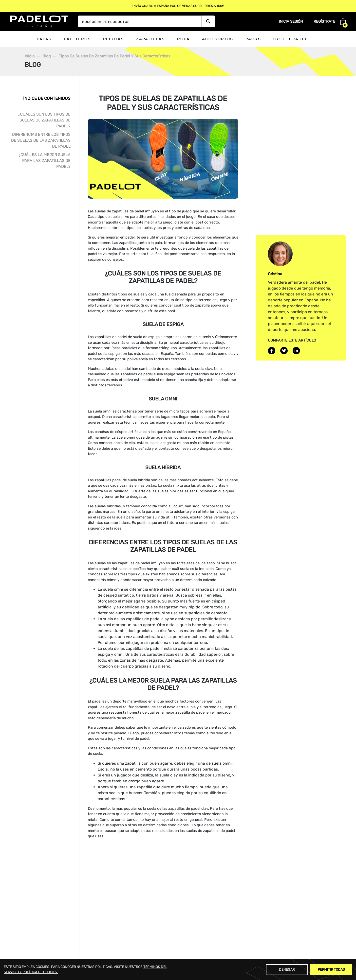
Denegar (287, 970)
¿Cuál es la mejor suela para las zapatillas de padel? (45, 161)
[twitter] (284, 351)
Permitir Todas (331, 970)
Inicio (30, 56)
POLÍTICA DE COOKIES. (40, 972)
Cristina (275, 274)
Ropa (183, 39)
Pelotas (113, 39)
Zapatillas (150, 39)
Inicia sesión (291, 21)
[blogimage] (163, 158)
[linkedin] (296, 351)
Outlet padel (290, 39)
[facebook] (272, 351)
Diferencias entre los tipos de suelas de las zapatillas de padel (41, 140)
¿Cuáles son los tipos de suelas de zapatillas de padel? (44, 120)
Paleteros (77, 39)
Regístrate (324, 21)
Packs (253, 39)
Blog (47, 56)
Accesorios (217, 39)
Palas (44, 39)
